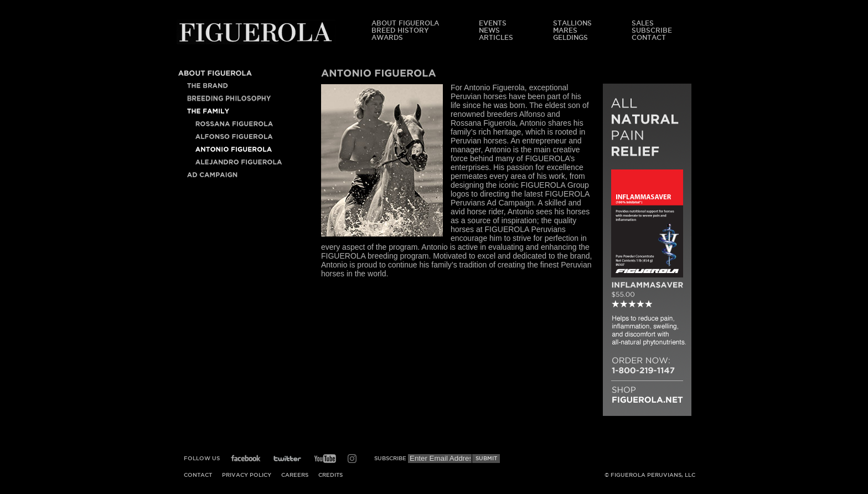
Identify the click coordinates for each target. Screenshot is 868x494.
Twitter (287, 459)
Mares (565, 30)
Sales (643, 23)
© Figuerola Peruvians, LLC (650, 475)
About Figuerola (405, 23)
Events (493, 23)
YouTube (325, 459)
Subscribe (652, 30)
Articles (496, 37)
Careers (295, 475)
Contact (649, 37)
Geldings (570, 37)
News (489, 30)
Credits (330, 475)
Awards (387, 37)
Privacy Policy (247, 475)
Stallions (572, 23)
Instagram (352, 459)
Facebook (246, 459)
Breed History (400, 30)
